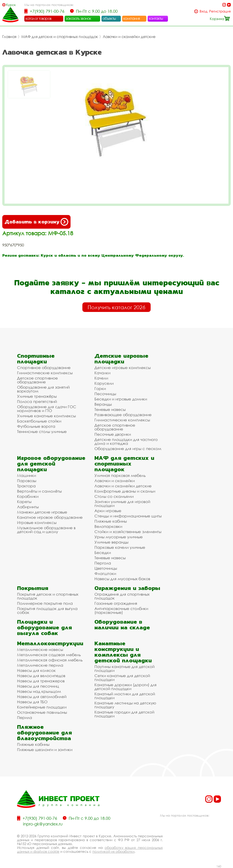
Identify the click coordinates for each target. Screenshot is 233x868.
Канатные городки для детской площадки (124, 714)
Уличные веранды (111, 542)
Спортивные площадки (36, 359)
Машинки (27, 475)
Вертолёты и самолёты (39, 491)
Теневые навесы (110, 409)
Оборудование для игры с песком (128, 449)
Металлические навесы (40, 649)
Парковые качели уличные (120, 547)
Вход (204, 11)
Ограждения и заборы (127, 588)
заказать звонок (79, 18)
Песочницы (105, 394)
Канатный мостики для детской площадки (125, 696)
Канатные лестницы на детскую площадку (125, 705)
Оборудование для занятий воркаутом (43, 389)
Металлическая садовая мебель (49, 655)
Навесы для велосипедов (41, 676)
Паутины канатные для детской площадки (124, 668)
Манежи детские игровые (42, 512)
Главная (9, 37)
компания (132, 18)
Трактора (26, 486)
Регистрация (220, 11)
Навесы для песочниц (38, 686)
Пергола (103, 563)
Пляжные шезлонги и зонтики (45, 750)
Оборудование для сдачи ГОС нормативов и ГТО (47, 409)
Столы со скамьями (114, 496)
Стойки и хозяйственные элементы (128, 532)
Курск (11, 5)
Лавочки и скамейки (115, 481)
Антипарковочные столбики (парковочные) (121, 610)
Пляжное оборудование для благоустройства (44, 733)
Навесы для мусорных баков (122, 579)
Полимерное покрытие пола (45, 603)
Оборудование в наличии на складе (122, 625)
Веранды (103, 404)
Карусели (104, 383)
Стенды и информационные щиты (128, 516)
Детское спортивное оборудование (37, 380)
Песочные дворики (113, 434)
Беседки (103, 553)
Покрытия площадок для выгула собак (47, 610)
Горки (100, 388)
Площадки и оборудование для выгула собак (44, 627)
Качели (101, 378)
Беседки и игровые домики (121, 399)
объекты (109, 18)
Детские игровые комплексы (123, 368)
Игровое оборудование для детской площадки (51, 464)
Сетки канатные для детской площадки (122, 678)
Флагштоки (105, 573)
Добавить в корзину (36, 222)
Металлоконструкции (50, 643)
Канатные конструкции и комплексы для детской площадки (123, 652)
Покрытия (33, 588)
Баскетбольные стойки (39, 421)
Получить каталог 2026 (116, 307)
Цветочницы (106, 568)
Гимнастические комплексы (45, 373)
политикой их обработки (113, 851)
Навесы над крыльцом (39, 691)
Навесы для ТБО (32, 702)
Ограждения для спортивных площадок (122, 596)
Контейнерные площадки (42, 707)
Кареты (24, 502)
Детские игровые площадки (121, 359)
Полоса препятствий (37, 401)
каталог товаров (38, 18)
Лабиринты (28, 507)
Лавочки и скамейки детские (129, 37)
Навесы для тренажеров (41, 681)
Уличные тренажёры (37, 396)
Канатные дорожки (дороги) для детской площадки (125, 687)
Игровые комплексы (37, 523)
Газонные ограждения (116, 603)
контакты (156, 18)
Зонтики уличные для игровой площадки (122, 504)
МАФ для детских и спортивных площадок (60, 37)
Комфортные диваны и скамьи (125, 491)
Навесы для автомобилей (42, 697)
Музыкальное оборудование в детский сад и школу (46, 530)
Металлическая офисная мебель (50, 660)
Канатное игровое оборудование (50, 517)
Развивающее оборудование (123, 415)
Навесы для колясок (36, 670)
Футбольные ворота (36, 426)
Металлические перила (40, 665)
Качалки (102, 373)
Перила (25, 717)
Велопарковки (108, 526)
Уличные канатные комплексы (46, 416)
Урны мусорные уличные (119, 537)
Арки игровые (108, 511)
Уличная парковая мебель (120, 475)
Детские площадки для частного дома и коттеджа (126, 441)
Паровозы (27, 481)
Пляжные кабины (111, 521)
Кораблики (28, 496)
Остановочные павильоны (42, 712)
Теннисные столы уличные (42, 431)
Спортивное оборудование (44, 368)
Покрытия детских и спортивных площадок (48, 596)
